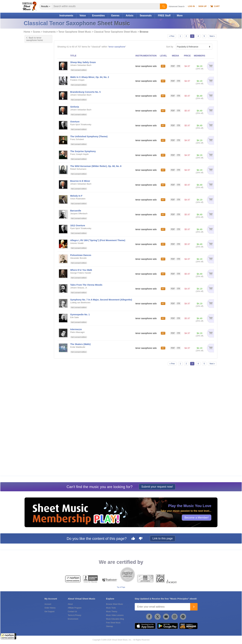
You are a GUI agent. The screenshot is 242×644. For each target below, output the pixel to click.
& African (35, 190)
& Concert (35, 218)
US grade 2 (33, 83)
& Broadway (36, 200)
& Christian (36, 212)
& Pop (33, 175)
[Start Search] (163, 6)
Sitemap (109, 626)
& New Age (36, 299)
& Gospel (35, 252)
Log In (191, 6)
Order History (50, 608)
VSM (30, 441)
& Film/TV (35, 240)
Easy (30, 56)
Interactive (33, 151)
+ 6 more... (33, 385)
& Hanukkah (36, 261)
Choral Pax (33, 365)
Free (30, 396)
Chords (31, 148)
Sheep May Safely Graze (83, 62)
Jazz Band (33, 375)
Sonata (31, 133)
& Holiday (35, 265)
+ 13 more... (34, 103)
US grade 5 (33, 93)
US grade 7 (33, 100)
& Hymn (34, 268)
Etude (31, 117)
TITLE (73, 56)
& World (34, 351)
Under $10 (33, 406)
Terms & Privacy (74, 615)
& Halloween (36, 258)
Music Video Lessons (115, 615)
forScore (32, 465)
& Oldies (34, 305)
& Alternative (36, 193)
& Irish (34, 274)
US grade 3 (33, 87)
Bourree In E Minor (80, 181)
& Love (34, 283)
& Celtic (34, 206)
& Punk (34, 314)
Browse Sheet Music (114, 604)
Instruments (66, 16)
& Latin (34, 277)
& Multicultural (37, 292)
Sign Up (202, 6)
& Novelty (35, 302)
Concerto (32, 114)
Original (31, 130)
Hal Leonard (34, 444)
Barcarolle (76, 211)
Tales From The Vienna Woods (86, 285)
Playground (33, 157)
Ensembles (98, 16)
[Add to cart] (210, 66)
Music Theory (112, 612)
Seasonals (146, 16)
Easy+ (31, 59)
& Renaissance (37, 323)
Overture (75, 122)
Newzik (31, 468)
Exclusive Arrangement (39, 120)
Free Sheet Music (113, 623)
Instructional (34, 127)
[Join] (194, 607)
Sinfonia (75, 107)
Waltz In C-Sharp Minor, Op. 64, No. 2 (90, 77)
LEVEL (163, 56)
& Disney (35, 231)
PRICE (187, 56)
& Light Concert (38, 280)
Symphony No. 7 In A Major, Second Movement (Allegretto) (101, 300)
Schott (31, 451)
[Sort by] (194, 47)
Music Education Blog (115, 619)
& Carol (34, 203)
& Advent (35, 187)
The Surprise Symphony (83, 151)
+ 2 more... (33, 137)
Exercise (32, 124)
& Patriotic (35, 311)
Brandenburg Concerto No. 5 (85, 92)
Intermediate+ (34, 66)
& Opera (34, 308)
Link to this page (163, 538)
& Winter (35, 348)
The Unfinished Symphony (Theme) (89, 136)
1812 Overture (78, 225)
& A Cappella (36, 184)
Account (48, 604)
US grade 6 (33, 96)
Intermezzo (76, 329)
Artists (130, 16)
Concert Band (34, 369)
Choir (30, 362)
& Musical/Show (38, 295)
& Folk (34, 243)
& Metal (34, 286)
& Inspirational (37, 271)
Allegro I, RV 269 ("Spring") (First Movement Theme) (98, 240)
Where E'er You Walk (81, 270)
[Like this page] (133, 539)
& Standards (36, 339)
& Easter (35, 234)
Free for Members (36, 399)
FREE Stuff (164, 16)
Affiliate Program (75, 608)
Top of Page (121, 587)
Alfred (31, 447)
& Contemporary (38, 221)
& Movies (35, 289)
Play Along (33, 154)
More (180, 16)
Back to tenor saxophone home (34, 39)
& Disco (34, 227)
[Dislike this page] (141, 539)
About (70, 604)
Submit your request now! (157, 487)
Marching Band (35, 378)
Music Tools (111, 608)
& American (36, 197)
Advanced (33, 69)
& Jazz (34, 172)
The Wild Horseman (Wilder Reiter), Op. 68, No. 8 (96, 166)
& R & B (34, 317)
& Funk (34, 249)
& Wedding (36, 345)
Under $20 (33, 409)
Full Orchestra (35, 372)
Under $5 (32, 402)
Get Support (49, 612)
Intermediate (34, 62)
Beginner (32, 53)
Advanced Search (177, 6)
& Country (35, 224)
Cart (215, 6)
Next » (212, 36)
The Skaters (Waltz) (80, 344)
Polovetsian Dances (81, 255)
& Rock (34, 178)
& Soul (34, 329)
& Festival (35, 237)
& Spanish (35, 333)
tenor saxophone (117, 47)
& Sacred (35, 326)
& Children (35, 209)
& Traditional (36, 342)
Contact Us (72, 612)
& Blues (34, 181)
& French (35, 246)
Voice (83, 16)
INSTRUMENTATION (146, 56)
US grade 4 (33, 90)
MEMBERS (200, 56)
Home (27, 32)
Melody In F (76, 196)
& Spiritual (35, 336)
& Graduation (37, 255)
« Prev (172, 36)
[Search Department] (46, 6)
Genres (115, 16)
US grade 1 (33, 80)
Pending (32, 382)
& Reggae (35, 320)
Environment (73, 619)
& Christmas (36, 215)
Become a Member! (197, 518)
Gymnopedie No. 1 (80, 315)
